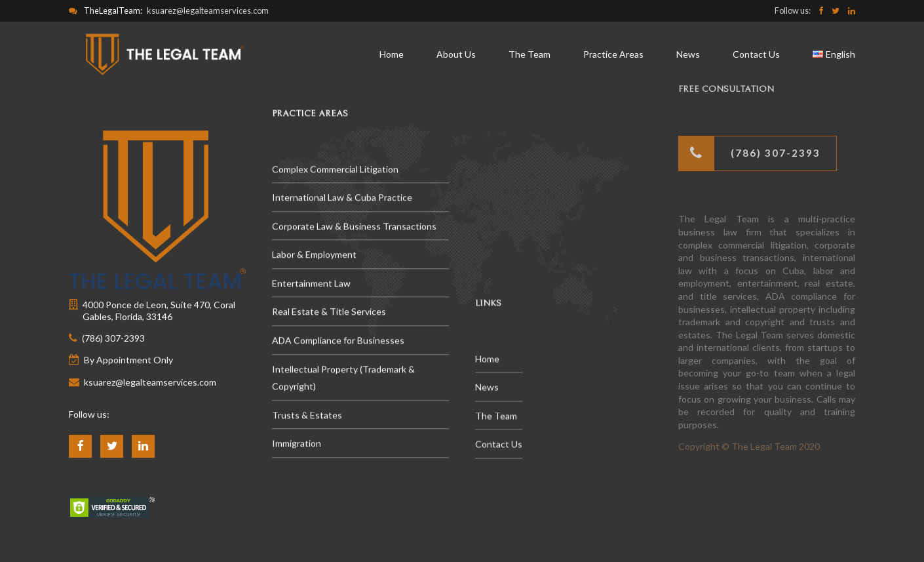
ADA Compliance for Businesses (338, 341)
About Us (456, 54)
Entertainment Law (311, 284)
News (688, 54)
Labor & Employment (314, 255)
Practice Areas (613, 54)
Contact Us (756, 54)
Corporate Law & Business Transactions (354, 227)
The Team (529, 54)
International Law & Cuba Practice (342, 198)
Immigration (297, 444)
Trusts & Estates (307, 415)
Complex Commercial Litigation (335, 170)
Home (392, 54)
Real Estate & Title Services (329, 312)
